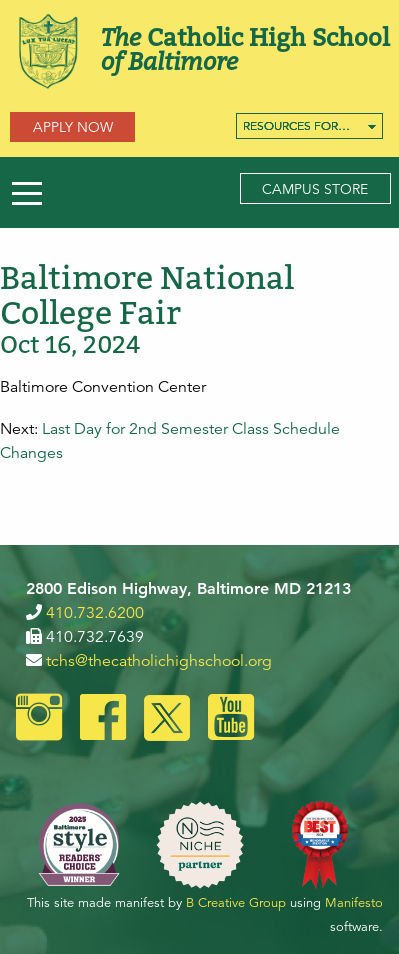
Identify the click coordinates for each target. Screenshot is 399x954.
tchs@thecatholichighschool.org (159, 661)
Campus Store (315, 189)
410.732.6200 (95, 613)
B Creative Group (236, 903)
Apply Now (73, 127)
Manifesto (354, 903)
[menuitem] (309, 126)
